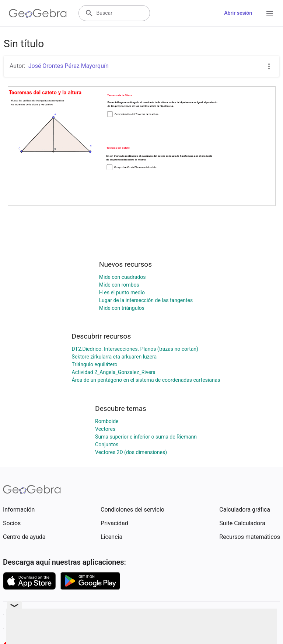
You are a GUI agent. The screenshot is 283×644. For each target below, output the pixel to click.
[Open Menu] (270, 13)
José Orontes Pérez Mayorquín (69, 66)
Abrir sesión (238, 13)
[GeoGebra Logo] (38, 13)
